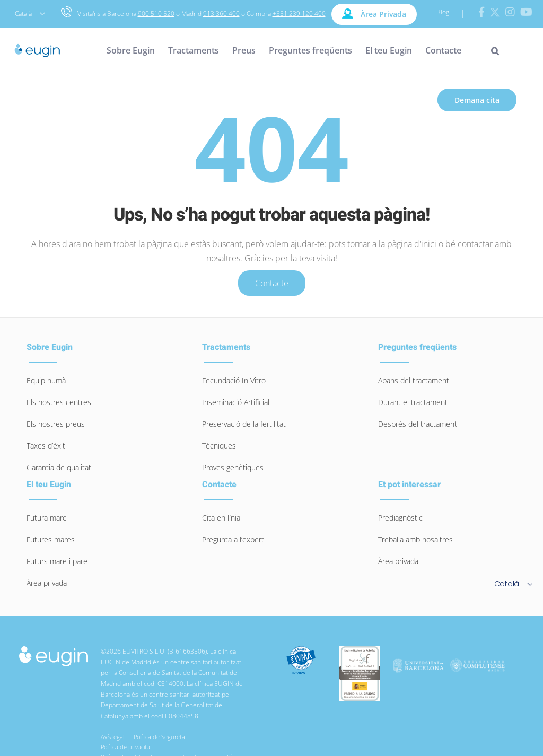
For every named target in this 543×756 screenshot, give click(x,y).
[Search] (487, 50)
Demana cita (477, 100)
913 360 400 (221, 14)
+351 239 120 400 (299, 14)
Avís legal (114, 737)
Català (30, 14)
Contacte (272, 283)
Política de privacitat (128, 747)
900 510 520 (156, 14)
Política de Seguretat (162, 737)
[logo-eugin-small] (54, 651)
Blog (443, 12)
